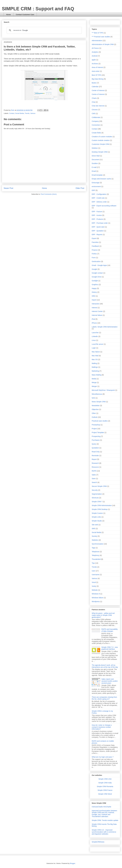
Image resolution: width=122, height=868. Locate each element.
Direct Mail (96, 156)
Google (94, 269)
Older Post (80, 188)
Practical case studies (100, 421)
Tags (93, 548)
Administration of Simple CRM (103, 44)
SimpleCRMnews (98, 842)
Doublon (95, 163)
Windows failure (98, 598)
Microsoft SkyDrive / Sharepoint (103, 390)
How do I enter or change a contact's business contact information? (102, 727)
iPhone (94, 323)
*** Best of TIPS (98, 33)
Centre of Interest (98, 94)
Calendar (95, 87)
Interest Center (97, 311)
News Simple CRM (99, 402)
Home (9, 15)
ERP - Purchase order (100, 223)
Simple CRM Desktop (100, 509)
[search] (44, 30)
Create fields (96, 133)
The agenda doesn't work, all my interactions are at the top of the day (105, 666)
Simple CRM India (105, 783)
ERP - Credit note (98, 198)
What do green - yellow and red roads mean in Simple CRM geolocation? (103, 615)
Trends (27, 113)
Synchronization (98, 544)
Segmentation (97, 494)
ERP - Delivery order (99, 202)
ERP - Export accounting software (104, 206)
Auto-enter (96, 71)
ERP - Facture (97, 212)
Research (95, 463)
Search (94, 482)
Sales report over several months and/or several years (110, 681)
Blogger (72, 863)
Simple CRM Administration (102, 505)
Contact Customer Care (25, 15)
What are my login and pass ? (103, 757)
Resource (95, 467)
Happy (94, 288)
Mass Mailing (97, 375)
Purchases (96, 440)
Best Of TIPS (96, 75)
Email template (97, 175)
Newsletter (96, 406)
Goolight (95, 281)
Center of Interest (98, 90)
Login (94, 348)
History (94, 292)
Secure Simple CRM (99, 486)
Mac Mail (95, 356)
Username (96, 575)
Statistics (95, 540)
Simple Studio (97, 521)
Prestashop (96, 425)
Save (94, 479)
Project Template (98, 432)
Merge (94, 382)
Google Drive (97, 277)
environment (96, 186)
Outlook (95, 417)
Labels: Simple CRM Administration (105, 327)
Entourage (96, 183)
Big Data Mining (98, 79)
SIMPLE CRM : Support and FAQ (38, 9)
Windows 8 (96, 594)
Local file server (97, 344)
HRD (93, 296)
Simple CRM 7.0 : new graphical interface (110, 648)
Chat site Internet (98, 106)
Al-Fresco (95, 48)
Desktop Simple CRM (100, 152)
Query (94, 444)
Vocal (94, 582)
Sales (94, 475)
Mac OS (95, 359)
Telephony (95, 555)
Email (94, 171)
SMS (93, 529)
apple (94, 60)
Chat (93, 102)
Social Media (20, 113)
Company (95, 121)
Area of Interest (97, 67)
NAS (93, 398)
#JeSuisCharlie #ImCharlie (101, 807)
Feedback (95, 246)
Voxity (94, 586)
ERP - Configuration (99, 194)
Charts (94, 98)
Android (95, 56)
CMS (94, 114)
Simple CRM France (105, 790)
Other (94, 413)
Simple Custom (97, 513)
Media (94, 379)
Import (94, 300)
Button (94, 83)
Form (94, 258)
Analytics (95, 52)
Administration (97, 41)
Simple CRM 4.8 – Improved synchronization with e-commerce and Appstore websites (104, 832)
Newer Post (9, 188)
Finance (95, 250)
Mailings (95, 367)
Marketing (95, 371)
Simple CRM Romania (105, 786)
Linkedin (95, 336)
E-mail (94, 167)
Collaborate (96, 117)
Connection (96, 125)
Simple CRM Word (105, 794)
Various (33, 113)
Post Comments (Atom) (49, 194)
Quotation (95, 448)
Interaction (96, 304)
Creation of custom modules (102, 137)
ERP (93, 190)
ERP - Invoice (97, 215)
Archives (95, 64)
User (93, 571)
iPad (93, 319)
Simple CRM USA (105, 779)
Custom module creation (101, 140)
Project (94, 429)
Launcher (95, 333)
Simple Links (96, 517)
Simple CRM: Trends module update (105, 820)
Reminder (95, 456)
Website (95, 590)
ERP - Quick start (98, 227)
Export (94, 238)
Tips (93, 563)
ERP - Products (97, 219)
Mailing (94, 363)
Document (95, 160)
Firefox (94, 254)
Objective (95, 409)
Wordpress (96, 602)
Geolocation (96, 261)
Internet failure (97, 315)
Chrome (95, 110)
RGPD (94, 471)
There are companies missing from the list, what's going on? (104, 698)
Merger (94, 386)
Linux (94, 340)
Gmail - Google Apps (99, 265)
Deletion (95, 148)
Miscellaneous (97, 394)
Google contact (97, 273)
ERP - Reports (97, 235)
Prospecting (96, 436)
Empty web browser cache (101, 179)
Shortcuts (95, 498)
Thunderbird (96, 559)
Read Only (96, 452)
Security (95, 490)
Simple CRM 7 (97, 502)
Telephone (96, 552)
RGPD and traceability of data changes (110, 630)
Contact (12, 113)
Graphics (95, 285)
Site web (95, 525)
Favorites (95, 242)
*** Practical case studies (101, 37)
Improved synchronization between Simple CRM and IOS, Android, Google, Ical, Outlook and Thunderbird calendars (104, 814)
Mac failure (96, 352)
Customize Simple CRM (100, 144)
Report (94, 459)
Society (94, 536)
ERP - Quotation (98, 231)
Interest (94, 308)
